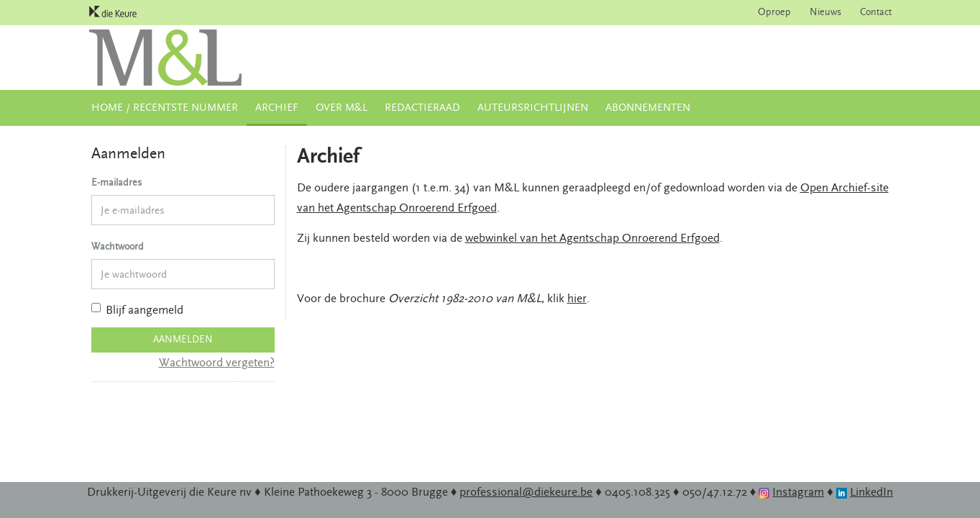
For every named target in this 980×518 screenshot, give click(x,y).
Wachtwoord (118, 247)
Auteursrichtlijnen (533, 108)
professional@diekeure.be (526, 492)
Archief (277, 108)
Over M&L (342, 108)
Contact (876, 12)
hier (577, 299)
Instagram (798, 492)
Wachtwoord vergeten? (217, 363)
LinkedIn (871, 492)
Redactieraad (422, 108)
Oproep (774, 12)
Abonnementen (648, 108)
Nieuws (825, 12)
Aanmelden (183, 340)
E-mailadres (116, 183)
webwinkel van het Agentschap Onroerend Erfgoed (592, 238)
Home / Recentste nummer (165, 108)
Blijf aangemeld (137, 310)
